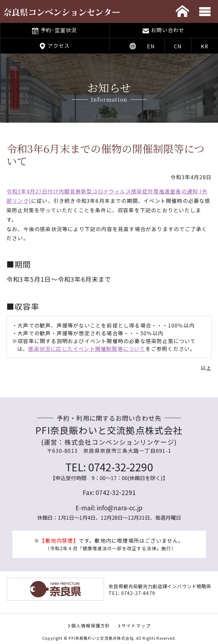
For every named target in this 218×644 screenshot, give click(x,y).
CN (178, 46)
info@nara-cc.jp (120, 508)
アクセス (59, 45)
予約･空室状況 (59, 30)
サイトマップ (136, 625)
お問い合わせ (168, 30)
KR (204, 46)
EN (151, 46)
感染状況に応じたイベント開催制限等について (87, 349)
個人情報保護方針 (91, 625)
